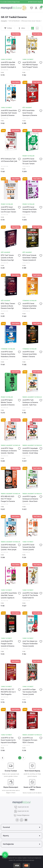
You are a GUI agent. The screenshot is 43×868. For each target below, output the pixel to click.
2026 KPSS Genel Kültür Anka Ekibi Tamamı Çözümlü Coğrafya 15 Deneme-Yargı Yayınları (9, 596)
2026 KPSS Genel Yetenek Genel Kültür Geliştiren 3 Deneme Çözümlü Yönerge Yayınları (30, 306)
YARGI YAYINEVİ (6, 59)
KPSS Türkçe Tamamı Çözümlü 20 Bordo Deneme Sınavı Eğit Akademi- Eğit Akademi (8, 306)
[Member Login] (36, 8)
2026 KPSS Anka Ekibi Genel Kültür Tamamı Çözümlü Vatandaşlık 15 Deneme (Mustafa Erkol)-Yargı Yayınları (8, 65)
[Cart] (41, 8)
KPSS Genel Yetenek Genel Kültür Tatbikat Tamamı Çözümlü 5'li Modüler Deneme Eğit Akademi (30, 258)
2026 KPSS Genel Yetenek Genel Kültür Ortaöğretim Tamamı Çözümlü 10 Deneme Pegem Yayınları (30, 210)
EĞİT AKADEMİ (27, 108)
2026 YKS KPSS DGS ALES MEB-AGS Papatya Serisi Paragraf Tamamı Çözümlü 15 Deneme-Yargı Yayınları (30, 65)
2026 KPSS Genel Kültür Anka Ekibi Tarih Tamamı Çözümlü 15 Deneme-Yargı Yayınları (9, 113)
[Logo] (14, 8)
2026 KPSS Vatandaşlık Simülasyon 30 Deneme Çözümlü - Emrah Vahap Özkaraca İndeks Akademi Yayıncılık (30, 451)
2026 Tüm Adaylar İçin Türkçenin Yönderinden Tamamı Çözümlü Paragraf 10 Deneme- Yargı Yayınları (30, 644)
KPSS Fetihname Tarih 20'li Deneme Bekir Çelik (9, 160)
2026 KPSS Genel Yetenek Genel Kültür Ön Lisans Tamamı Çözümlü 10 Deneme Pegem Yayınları (30, 161)
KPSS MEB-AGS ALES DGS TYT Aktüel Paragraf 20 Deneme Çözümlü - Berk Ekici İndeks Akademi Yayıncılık (8, 499)
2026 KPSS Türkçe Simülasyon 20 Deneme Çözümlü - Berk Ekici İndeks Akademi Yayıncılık (9, 451)
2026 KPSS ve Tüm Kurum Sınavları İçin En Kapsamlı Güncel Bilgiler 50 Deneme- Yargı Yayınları (9, 740)
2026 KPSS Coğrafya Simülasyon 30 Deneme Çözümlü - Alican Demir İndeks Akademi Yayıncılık (30, 499)
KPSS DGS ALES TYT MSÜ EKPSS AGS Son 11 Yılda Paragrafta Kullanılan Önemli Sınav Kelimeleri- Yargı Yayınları (9, 692)
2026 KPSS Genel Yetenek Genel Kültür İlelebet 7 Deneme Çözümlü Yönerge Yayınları (30, 354)
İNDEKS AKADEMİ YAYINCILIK (32, 397)
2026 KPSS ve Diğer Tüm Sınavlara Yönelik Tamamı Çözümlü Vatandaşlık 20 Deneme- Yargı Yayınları (30, 692)
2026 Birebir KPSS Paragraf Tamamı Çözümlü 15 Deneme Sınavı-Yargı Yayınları (8, 644)
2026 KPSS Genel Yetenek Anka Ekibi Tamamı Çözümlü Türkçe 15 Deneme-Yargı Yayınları (31, 547)
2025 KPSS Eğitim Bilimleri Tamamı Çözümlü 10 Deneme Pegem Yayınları (8, 403)
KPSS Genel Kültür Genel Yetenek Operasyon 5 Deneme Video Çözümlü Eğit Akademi (30, 113)
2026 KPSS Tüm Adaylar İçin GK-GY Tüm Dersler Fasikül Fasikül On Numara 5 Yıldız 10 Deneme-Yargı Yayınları (30, 596)
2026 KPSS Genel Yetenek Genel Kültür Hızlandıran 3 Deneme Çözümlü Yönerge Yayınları (8, 354)
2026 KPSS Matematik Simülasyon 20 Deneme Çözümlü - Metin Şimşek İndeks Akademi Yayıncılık (9, 547)
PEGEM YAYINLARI (28, 156)
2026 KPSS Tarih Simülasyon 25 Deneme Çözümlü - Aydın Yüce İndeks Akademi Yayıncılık (30, 403)
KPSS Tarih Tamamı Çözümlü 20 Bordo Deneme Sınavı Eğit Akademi (7, 258)
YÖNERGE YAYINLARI (29, 301)
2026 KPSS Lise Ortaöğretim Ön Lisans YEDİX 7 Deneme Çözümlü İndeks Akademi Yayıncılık (30, 740)
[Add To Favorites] (19, 63)
